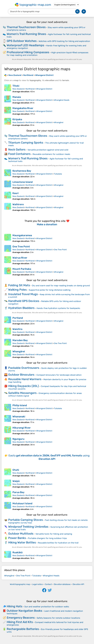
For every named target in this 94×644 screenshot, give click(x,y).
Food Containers (19, 154)
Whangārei (59, 122)
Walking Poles (17, 290)
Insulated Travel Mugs (23, 294)
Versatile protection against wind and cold (48, 150)
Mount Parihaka (22, 269)
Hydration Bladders (21, 308)
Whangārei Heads (62, 100)
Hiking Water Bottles (22, 542)
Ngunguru (18, 439)
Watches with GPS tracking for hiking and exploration (64, 41)
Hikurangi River (22, 428)
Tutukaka (58, 174)
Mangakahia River (23, 108)
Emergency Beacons (21, 618)
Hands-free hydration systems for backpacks (58, 308)
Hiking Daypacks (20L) (23, 386)
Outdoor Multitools (21, 534)
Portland (18, 318)
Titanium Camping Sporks (26, 143)
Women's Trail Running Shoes (26, 34)
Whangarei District (44, 89)
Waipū (16, 481)
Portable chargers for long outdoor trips (47, 538)
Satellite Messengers (22, 393)
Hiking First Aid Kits (20, 622)
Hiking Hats (15, 606)
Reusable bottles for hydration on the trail (58, 543)
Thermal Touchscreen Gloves (26, 27)
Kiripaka (17, 119)
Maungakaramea (22, 235)
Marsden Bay (20, 340)
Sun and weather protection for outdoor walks (47, 607)
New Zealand (18, 89)
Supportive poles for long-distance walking (50, 290)
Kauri (16, 193)
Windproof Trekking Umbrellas (28, 527)
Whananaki (19, 417)
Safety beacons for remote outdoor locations (58, 618)
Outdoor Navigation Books (24, 611)
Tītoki (16, 86)
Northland (30, 89)
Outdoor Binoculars (21, 375)
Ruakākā (17, 552)
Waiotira (17, 329)
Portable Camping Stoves (26, 520)
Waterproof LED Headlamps (25, 45)
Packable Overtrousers (24, 368)
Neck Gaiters (17, 149)
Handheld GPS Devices (24, 301)
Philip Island (20, 405)
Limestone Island (23, 182)
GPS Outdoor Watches (22, 41)
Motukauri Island (22, 503)
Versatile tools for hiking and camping (54, 534)
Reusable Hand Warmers (25, 379)
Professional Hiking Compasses (28, 52)
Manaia (17, 97)
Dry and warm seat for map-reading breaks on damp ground (61, 286)
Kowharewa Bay (22, 171)
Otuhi (16, 470)
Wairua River (20, 258)
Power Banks (17, 538)
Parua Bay (18, 492)
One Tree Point (21, 247)
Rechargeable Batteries (23, 629)
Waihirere (18, 204)
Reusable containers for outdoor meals (51, 154)
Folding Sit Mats (19, 285)
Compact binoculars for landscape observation (59, 375)
